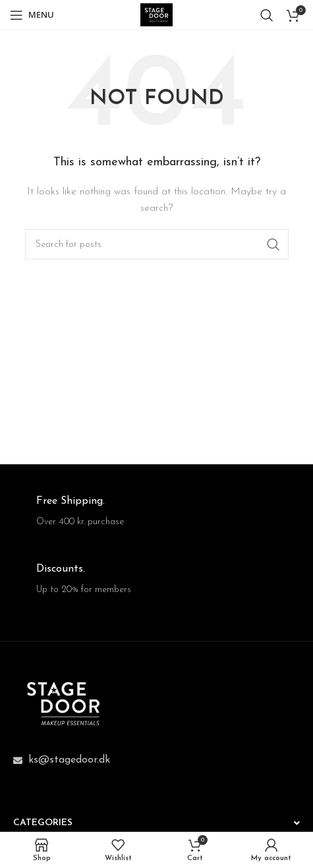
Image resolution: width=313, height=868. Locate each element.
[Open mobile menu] (32, 15)
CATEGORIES (43, 823)
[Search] (267, 15)
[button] (156, 822)
